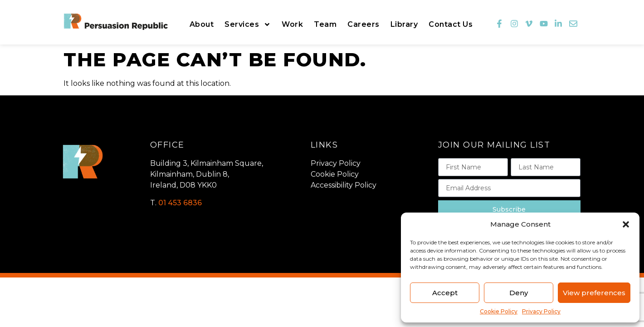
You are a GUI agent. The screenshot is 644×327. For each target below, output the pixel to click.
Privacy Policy (541, 311)
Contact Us (451, 24)
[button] (626, 224)
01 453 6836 (180, 203)
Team (325, 24)
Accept (445, 293)
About (202, 24)
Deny (519, 293)
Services (248, 25)
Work (292, 24)
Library (404, 24)
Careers (363, 24)
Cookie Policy (499, 311)
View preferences (594, 293)
